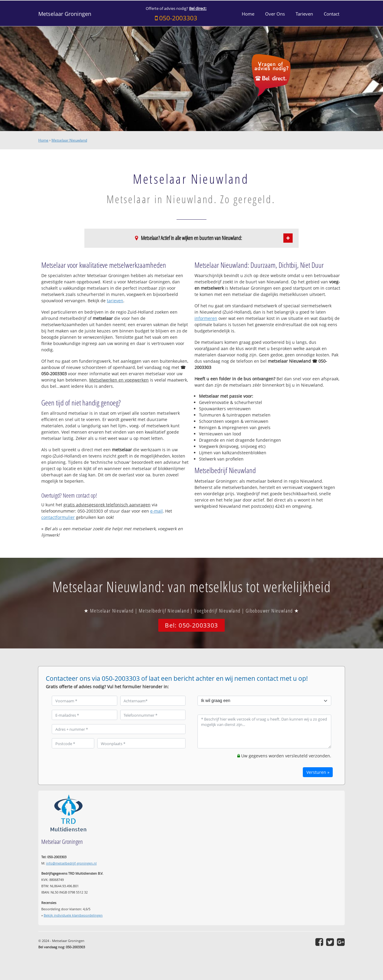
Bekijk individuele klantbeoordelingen (73, 915)
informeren (206, 318)
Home (43, 140)
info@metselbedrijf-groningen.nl (71, 863)
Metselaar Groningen (65, 14)
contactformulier (58, 517)
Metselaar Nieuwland (69, 140)
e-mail (156, 511)
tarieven (115, 301)
